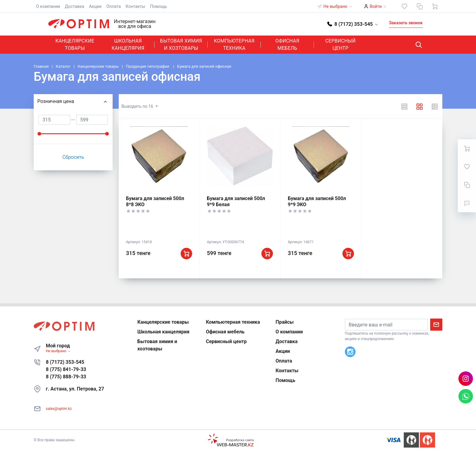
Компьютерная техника (234, 44)
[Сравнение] (420, 6)
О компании (48, 6)
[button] (353, 24)
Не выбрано (338, 6)
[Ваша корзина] (435, 6)
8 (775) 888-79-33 (66, 377)
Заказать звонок (406, 23)
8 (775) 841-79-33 (66, 369)
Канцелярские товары (75, 44)
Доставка (75, 6)
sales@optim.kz (59, 409)
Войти (376, 6)
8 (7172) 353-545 (65, 362)
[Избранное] (404, 6)
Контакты (135, 6)
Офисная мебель (287, 44)
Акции (95, 6)
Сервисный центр (341, 44)
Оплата (114, 6)
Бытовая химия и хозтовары (181, 44)
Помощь (158, 6)
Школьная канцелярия (128, 44)
